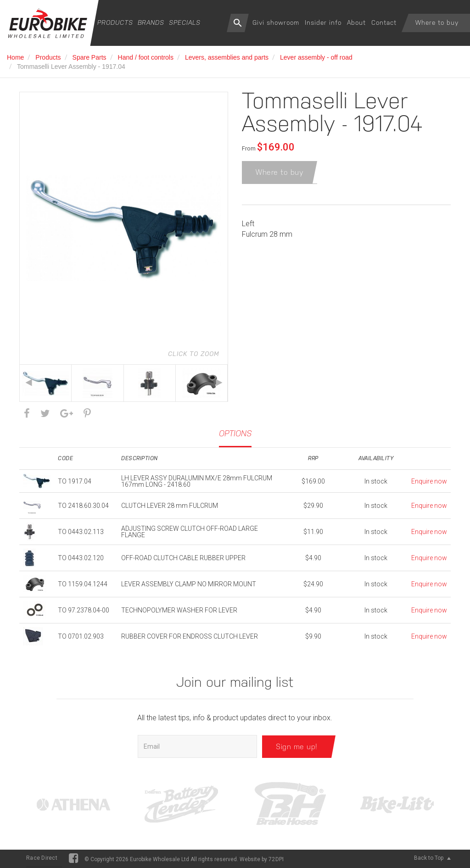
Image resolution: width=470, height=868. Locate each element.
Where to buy (437, 22)
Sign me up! (297, 746)
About (356, 22)
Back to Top (432, 858)
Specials (185, 22)
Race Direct (42, 858)
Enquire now (429, 481)
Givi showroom (276, 22)
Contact (384, 22)
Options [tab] (235, 433)
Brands (151, 22)
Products (115, 22)
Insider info (323, 22)
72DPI (276, 859)
